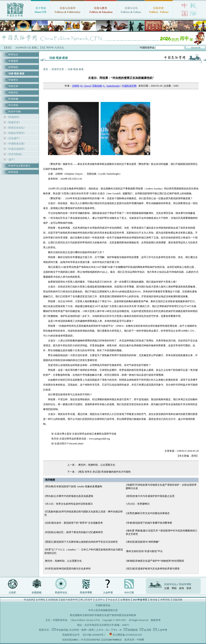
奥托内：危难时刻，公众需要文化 (97, 465)
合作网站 (40, 600)
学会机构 (29, 600)
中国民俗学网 (129, 86)
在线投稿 (37, 593)
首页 (46, 69)
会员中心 (100, 600)
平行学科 (13, 105)
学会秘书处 (62, 630)
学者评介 (13, 80)
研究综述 (13, 172)
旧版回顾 (177, 600)
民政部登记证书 (71, 635)
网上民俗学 (86, 600)
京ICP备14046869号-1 (94, 635)
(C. (104, 86)
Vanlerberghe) (113, 86)
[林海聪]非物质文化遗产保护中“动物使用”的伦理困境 (155, 561)
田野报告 (13, 67)
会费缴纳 (125, 600)
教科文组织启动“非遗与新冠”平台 (145, 551)
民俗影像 (13, 99)
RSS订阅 (129, 593)
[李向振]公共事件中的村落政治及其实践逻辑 (69, 496)
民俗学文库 (58, 69)
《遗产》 (11, 160)
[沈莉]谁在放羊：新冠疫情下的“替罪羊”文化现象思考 (74, 523)
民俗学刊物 (15, 112)
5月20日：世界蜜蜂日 (138, 504)
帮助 (174, 588)
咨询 (181, 588)
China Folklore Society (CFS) (85, 620)
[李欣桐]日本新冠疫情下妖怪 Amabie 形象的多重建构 (74, 486)
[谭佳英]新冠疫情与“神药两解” (143, 542)
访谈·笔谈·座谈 (76, 69)
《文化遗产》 (13, 138)
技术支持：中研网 (134, 640)
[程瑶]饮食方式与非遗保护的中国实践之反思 (150, 496)
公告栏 (12, 593)
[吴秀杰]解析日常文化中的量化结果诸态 (148, 513)
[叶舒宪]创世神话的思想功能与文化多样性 (68, 569)
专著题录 (13, 61)
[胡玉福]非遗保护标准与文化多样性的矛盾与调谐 (153, 569)
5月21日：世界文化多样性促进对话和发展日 (69, 504)
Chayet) (88, 86)
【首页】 (8, 48)
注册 (167, 588)
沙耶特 (76, 86)
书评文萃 (13, 86)
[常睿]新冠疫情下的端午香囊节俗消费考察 (149, 523)
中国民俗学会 (60, 620)
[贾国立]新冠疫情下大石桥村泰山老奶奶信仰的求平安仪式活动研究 (81, 542)
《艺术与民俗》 (15, 154)
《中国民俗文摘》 (16, 144)
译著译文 (13, 93)
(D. (82, 86)
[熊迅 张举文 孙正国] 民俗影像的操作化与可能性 (105, 472)
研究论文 (13, 55)
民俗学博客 (86, 593)
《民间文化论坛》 (16, 128)
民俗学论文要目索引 (19, 166)
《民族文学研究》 (16, 133)
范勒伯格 (97, 86)
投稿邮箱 (133, 630)
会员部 (147, 630)
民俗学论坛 (61, 593)
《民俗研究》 (13, 117)
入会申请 (108, 593)
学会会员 (113, 600)
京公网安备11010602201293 (127, 635)
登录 (189, 588)
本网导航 (165, 600)
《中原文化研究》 (16, 149)
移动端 (154, 600)
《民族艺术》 (13, 122)
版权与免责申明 (69, 600)
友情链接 (53, 600)
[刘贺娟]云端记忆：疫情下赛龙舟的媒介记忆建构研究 (74, 532)
